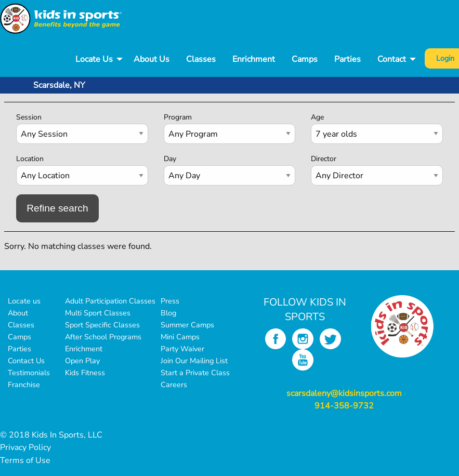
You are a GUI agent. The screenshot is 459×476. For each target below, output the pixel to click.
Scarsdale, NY (59, 85)
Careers (174, 385)
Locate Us (94, 59)
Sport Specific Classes (102, 325)
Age (317, 117)
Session (29, 117)
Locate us (24, 301)
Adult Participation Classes (110, 301)
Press (170, 301)
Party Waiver (182, 349)
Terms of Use (25, 460)
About (18, 313)
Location (30, 159)
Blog (168, 313)
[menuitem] (96, 59)
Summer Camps (187, 325)
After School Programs (103, 337)
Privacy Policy (25, 447)
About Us (152, 59)
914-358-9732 (344, 406)
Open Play (82, 361)
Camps (305, 59)
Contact (392, 59)
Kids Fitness (85, 373)
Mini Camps (180, 337)
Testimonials (29, 373)
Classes (201, 59)
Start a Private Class (195, 373)
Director (324, 159)
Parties (347, 59)
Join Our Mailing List (194, 361)
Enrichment (254, 59)
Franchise (24, 385)
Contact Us (26, 361)
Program (178, 117)
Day (170, 159)
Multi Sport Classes (98, 313)
